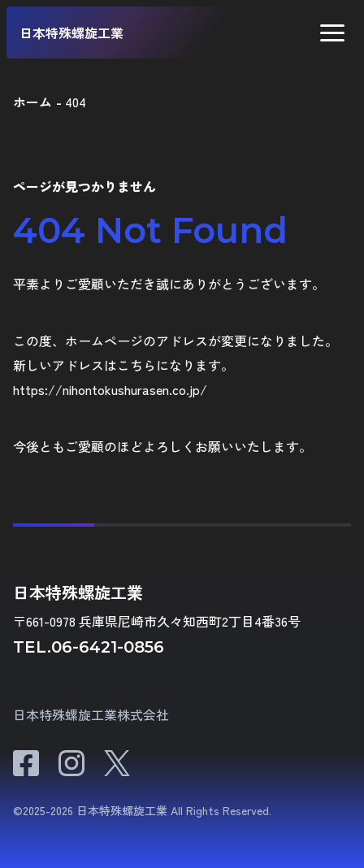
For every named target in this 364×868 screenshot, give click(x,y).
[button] (332, 33)
